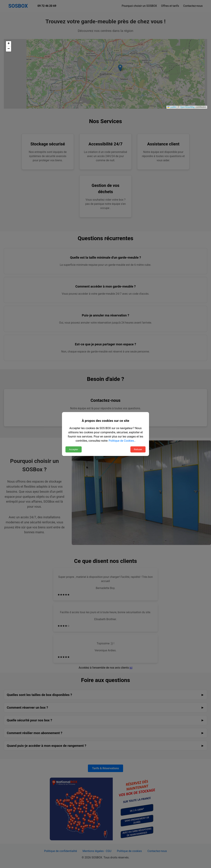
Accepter (74, 449)
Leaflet (172, 107)
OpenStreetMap (187, 107)
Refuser (138, 449)
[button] (9, 44)
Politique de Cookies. (122, 441)
